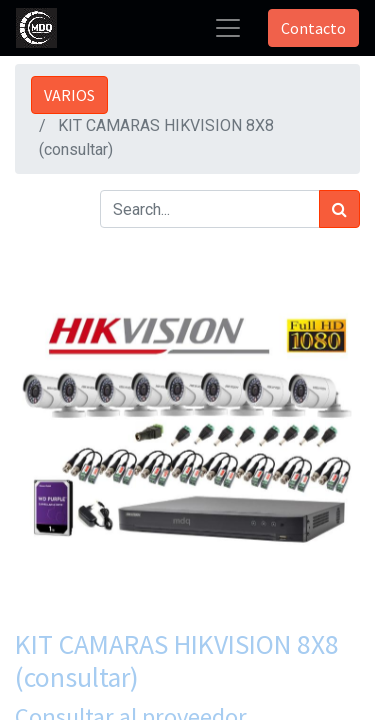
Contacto (313, 28)
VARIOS (69, 95)
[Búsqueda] (339, 209)
